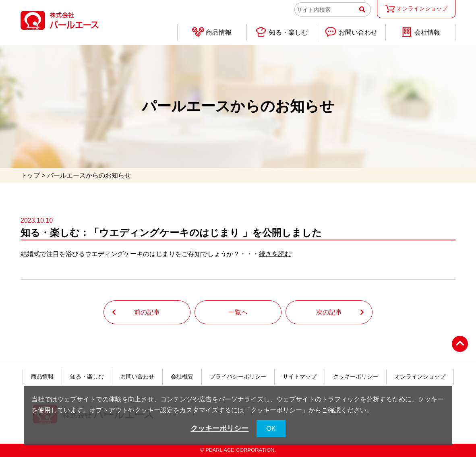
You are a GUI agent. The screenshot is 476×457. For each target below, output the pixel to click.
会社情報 (420, 32)
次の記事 (329, 312)
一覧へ (238, 312)
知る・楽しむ (281, 32)
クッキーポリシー (356, 376)
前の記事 (147, 312)
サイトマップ (300, 376)
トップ (30, 175)
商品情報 (212, 32)
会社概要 (182, 376)
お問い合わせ (351, 32)
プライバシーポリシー (238, 376)
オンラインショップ (416, 8)
